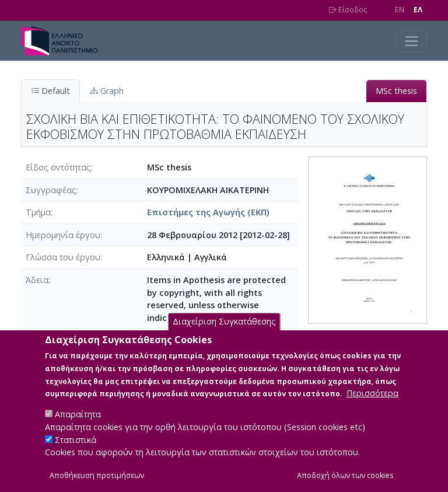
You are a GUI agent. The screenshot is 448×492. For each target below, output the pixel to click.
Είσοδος (348, 10)
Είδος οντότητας (58, 167)
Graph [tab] (107, 91)
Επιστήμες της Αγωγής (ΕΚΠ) (208, 212)
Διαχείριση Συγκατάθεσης (224, 335)
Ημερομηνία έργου (63, 235)
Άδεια (37, 280)
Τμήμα (38, 212)
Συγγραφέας (51, 190)
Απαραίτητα (78, 428)
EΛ (418, 10)
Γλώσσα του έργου (63, 257)
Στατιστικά (76, 453)
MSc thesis (396, 91)
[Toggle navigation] (412, 41)
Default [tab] (50, 91)
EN (400, 10)
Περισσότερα (372, 407)
